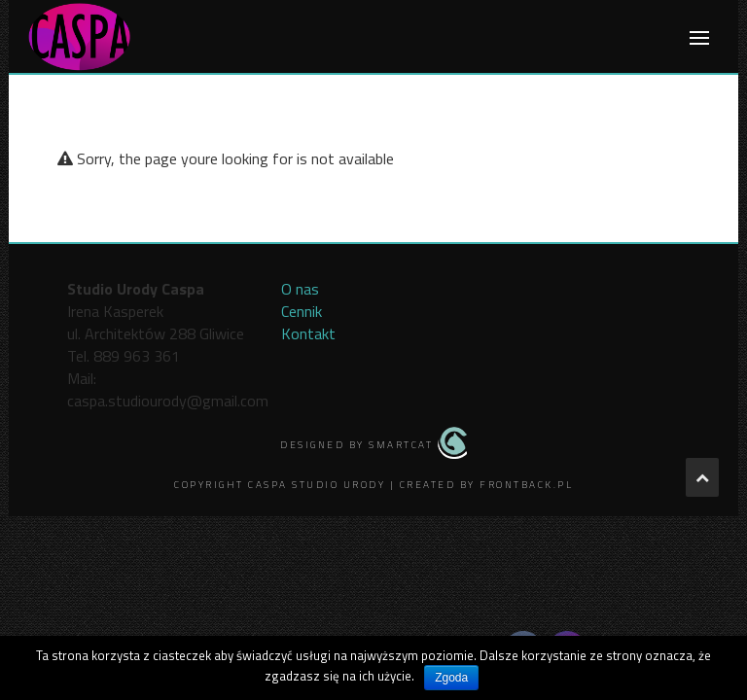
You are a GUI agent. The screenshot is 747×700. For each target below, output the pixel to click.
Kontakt (308, 333)
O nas (300, 289)
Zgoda (451, 678)
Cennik (302, 311)
